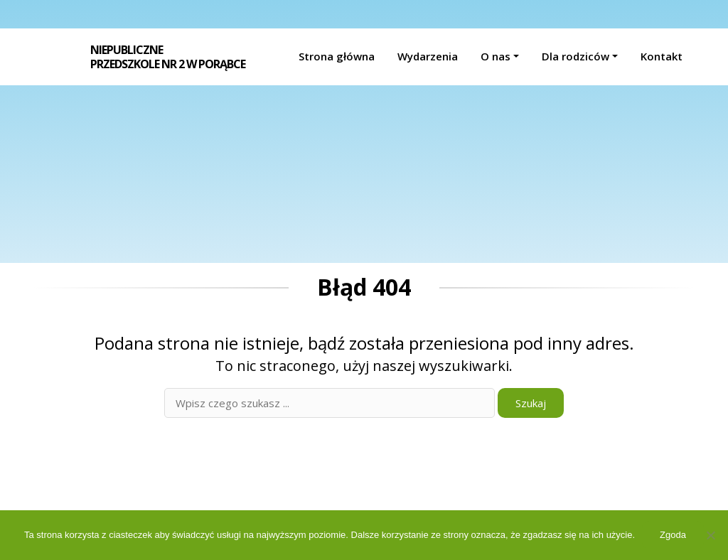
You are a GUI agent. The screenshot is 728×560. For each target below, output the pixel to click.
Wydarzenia (428, 56)
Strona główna (337, 56)
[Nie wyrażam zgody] (710, 535)
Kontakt (662, 56)
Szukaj (531, 403)
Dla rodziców (576, 56)
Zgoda (673, 535)
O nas (496, 56)
